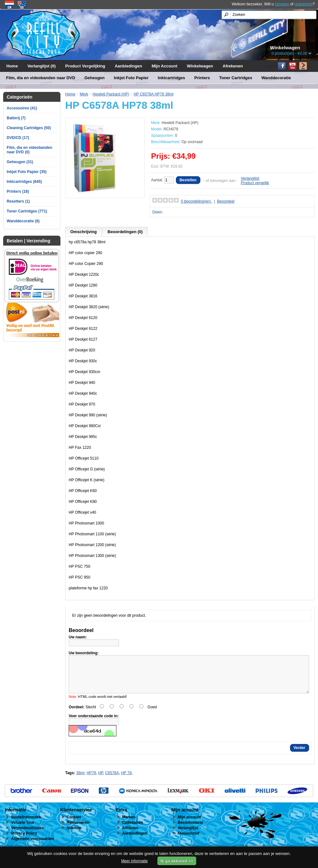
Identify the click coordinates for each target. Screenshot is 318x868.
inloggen (282, 4)
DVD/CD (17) (18, 138)
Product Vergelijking (85, 66)
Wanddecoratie (276, 78)
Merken (129, 825)
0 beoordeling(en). (196, 201)
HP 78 (126, 781)
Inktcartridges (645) (24, 182)
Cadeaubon (132, 830)
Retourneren (78, 830)
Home (12, 66)
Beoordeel (226, 201)
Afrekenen (233, 66)
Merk (84, 94)
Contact (74, 825)
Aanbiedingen (128, 66)
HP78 (91, 781)
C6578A (112, 781)
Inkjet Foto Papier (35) (27, 172)
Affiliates (130, 836)
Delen (157, 212)
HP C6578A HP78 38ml (153, 94)
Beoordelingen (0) (125, 232)
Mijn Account (165, 66)
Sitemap (74, 836)
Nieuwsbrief (189, 841)
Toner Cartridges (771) (27, 211)
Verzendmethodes (28, 836)
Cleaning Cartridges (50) (29, 128)
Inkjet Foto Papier (131, 78)
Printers (202, 78)
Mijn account (189, 825)
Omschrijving (83, 232)
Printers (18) (18, 191)
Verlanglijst (250, 178)
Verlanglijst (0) (41, 66)
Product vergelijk (255, 183)
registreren (304, 4)
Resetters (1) (18, 201)
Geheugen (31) (20, 162)
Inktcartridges (171, 78)
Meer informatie (134, 861)
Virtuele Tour (23, 830)
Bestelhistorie (190, 830)
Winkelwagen (200, 66)
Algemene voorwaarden (33, 846)
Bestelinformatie (26, 825)
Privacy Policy (24, 841)
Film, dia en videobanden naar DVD (41, 78)
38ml (80, 781)
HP (101, 781)
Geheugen (94, 78)
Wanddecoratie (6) (23, 221)
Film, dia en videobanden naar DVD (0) (29, 150)
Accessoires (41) (22, 108)
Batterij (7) (16, 118)
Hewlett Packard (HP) (111, 94)
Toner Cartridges (236, 78)
